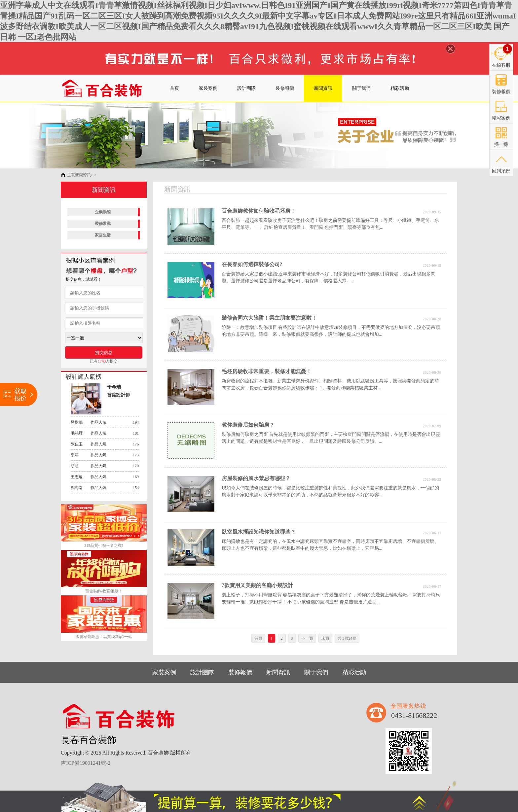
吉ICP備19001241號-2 (86, 763)
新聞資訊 (323, 88)
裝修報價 (285, 88)
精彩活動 (400, 88)
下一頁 (307, 638)
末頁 (325, 638)
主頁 (71, 175)
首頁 (174, 88)
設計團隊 (246, 88)
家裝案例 (208, 88)
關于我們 (361, 88)
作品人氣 (105, 422)
